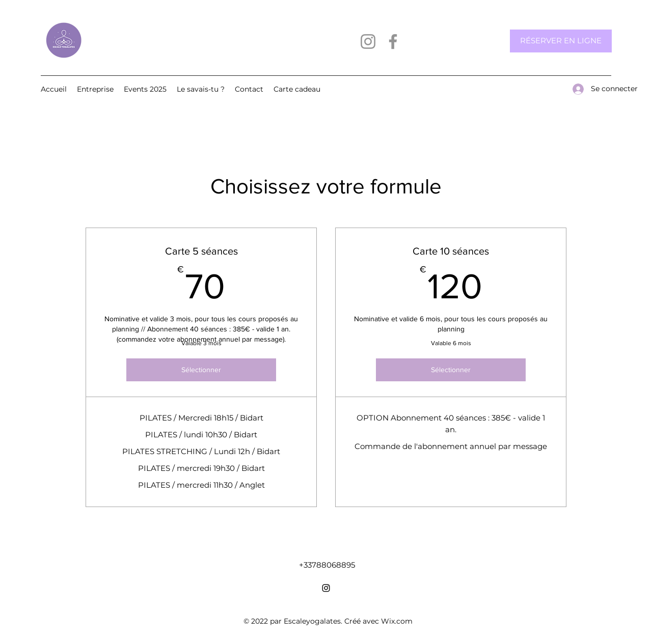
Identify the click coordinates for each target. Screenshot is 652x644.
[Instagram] (368, 41)
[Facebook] (393, 41)
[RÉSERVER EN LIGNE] (561, 41)
